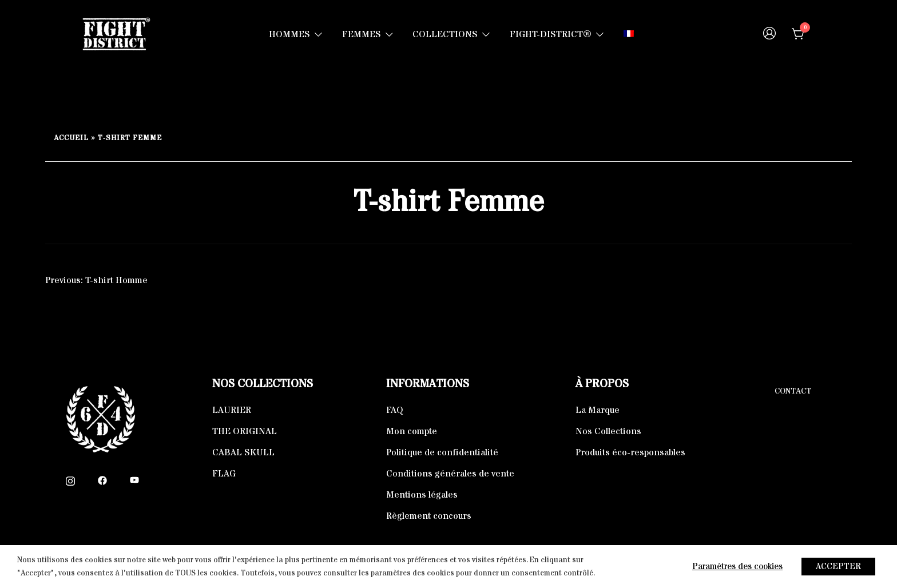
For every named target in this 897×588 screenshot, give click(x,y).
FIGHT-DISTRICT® (551, 34)
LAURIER (232, 410)
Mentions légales (422, 495)
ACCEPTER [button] (838, 567)
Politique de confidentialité (442, 452)
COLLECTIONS (445, 34)
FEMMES (362, 34)
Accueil (71, 138)
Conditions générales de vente (450, 474)
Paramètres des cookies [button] (737, 567)
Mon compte (412, 431)
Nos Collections (608, 431)
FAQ (395, 410)
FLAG (224, 474)
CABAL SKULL (243, 452)
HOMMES (289, 34)
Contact (793, 391)
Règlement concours (429, 516)
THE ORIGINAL (245, 431)
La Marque (598, 410)
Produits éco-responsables (630, 452)
